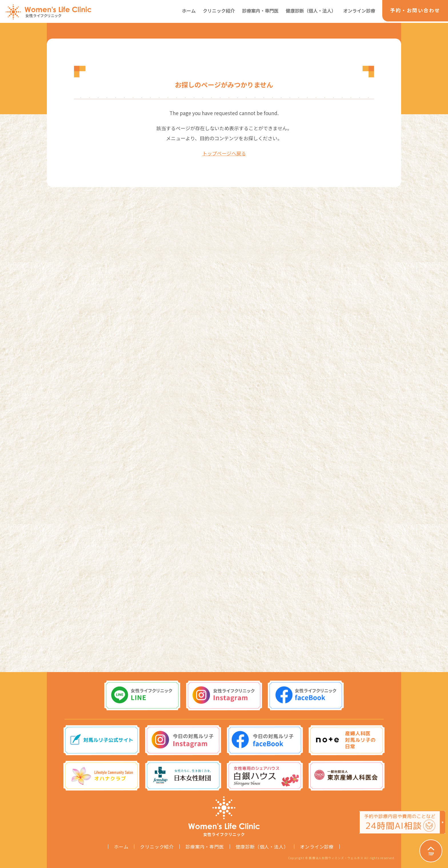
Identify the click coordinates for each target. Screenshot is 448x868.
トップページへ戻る (224, 153)
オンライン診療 (359, 11)
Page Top (431, 851)
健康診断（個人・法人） (311, 11)
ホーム (189, 11)
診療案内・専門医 (260, 11)
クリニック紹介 (219, 11)
